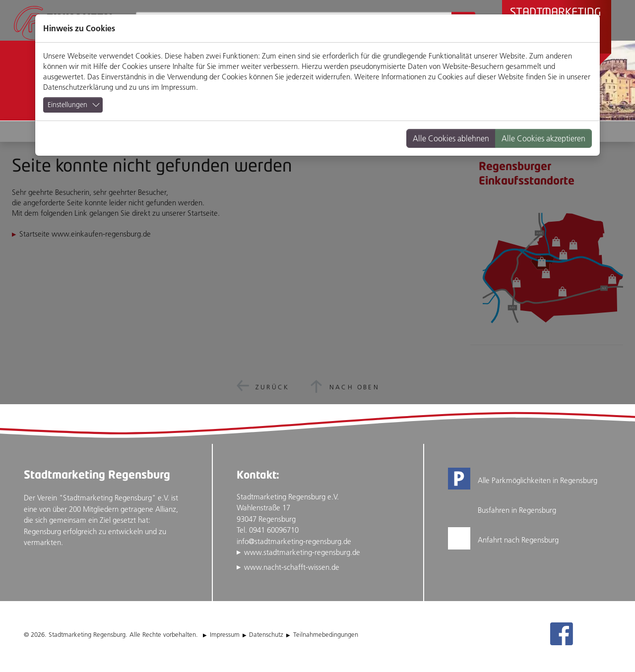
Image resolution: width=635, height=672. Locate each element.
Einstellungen (67, 105)
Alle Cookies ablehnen (451, 138)
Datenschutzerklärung (78, 87)
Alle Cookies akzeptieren (543, 138)
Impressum (179, 87)
